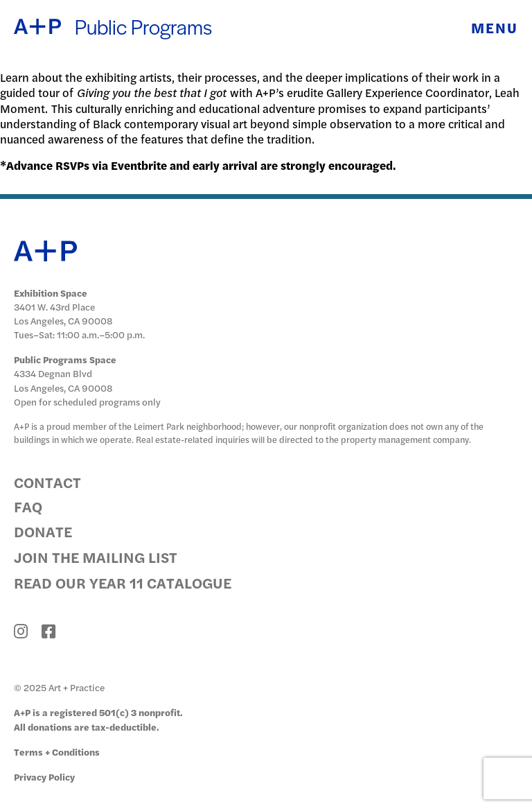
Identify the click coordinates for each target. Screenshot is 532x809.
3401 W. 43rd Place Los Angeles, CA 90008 (63, 314)
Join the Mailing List (96, 557)
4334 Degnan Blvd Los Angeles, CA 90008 (63, 380)
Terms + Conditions (57, 752)
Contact (47, 482)
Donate (43, 531)
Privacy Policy (44, 777)
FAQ (28, 506)
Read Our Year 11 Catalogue (123, 582)
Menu (495, 27)
